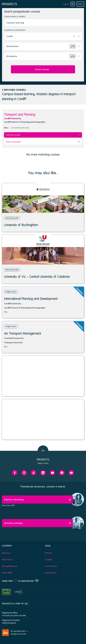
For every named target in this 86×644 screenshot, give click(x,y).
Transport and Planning (20, 114)
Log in (66, 4)
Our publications (10, 566)
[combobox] (43, 23)
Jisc (27, 631)
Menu (80, 4)
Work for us (7, 559)
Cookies (49, 559)
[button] (43, 36)
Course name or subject (15, 16)
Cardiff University (13, 118)
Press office (7, 573)
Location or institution (15, 30)
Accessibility (51, 573)
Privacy (48, 553)
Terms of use (51, 566)
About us (6, 553)
